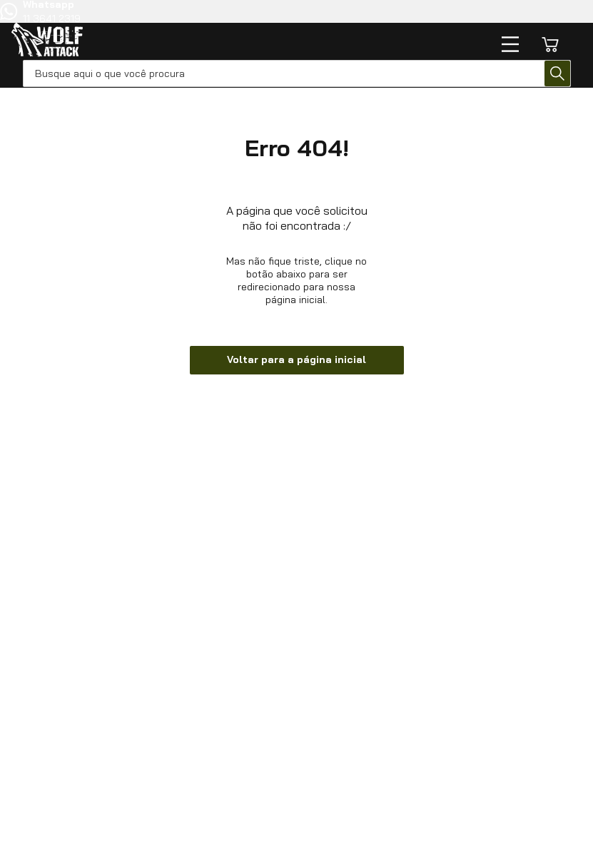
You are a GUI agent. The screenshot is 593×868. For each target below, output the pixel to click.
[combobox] (297, 73)
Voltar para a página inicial (296, 359)
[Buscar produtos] (557, 73)
